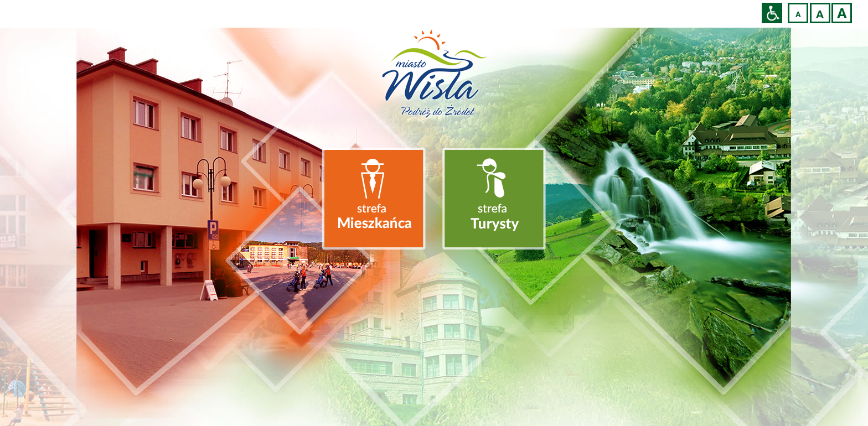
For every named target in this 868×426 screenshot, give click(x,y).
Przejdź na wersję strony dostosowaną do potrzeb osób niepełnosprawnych (772, 13)
